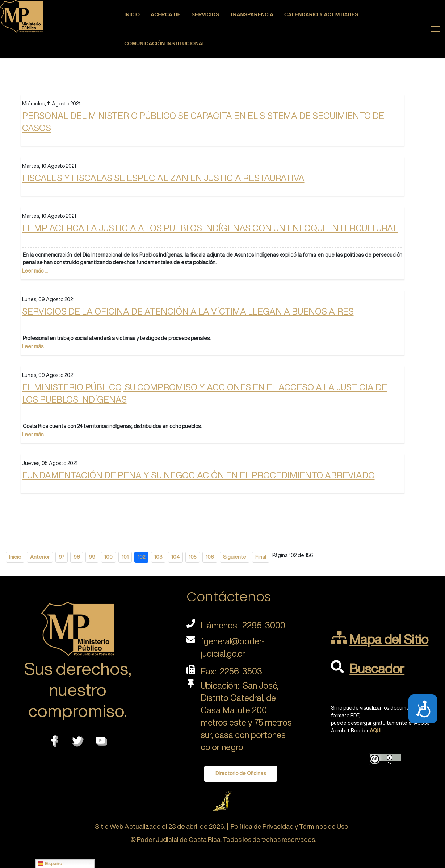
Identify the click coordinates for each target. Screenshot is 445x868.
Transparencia (252, 14)
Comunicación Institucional (165, 43)
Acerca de (166, 14)
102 (141, 557)
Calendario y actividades (321, 14)
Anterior (40, 557)
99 (92, 557)
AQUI (375, 731)
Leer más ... (35, 271)
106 (210, 557)
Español (51, 864)
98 (77, 557)
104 (175, 557)
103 (158, 557)
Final (261, 557)
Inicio (132, 14)
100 (108, 557)
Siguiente (235, 557)
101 (125, 557)
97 (62, 557)
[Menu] (435, 29)
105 (193, 557)
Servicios (205, 14)
